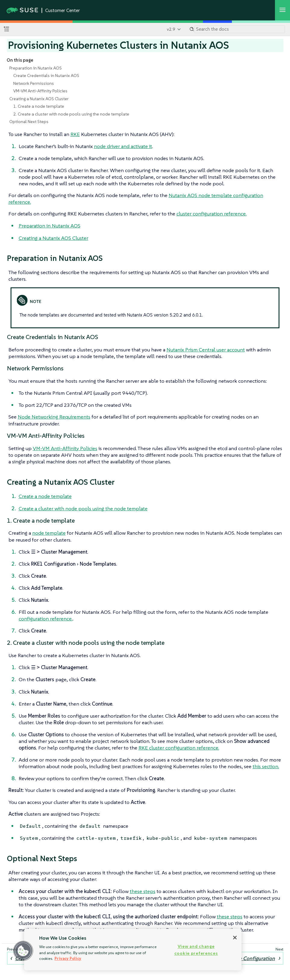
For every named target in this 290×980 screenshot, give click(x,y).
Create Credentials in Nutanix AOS (46, 76)
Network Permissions (34, 83)
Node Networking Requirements (54, 417)
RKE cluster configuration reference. (179, 748)
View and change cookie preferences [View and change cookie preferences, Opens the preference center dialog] (196, 950)
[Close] (235, 938)
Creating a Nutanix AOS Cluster (39, 99)
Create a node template (45, 496)
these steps (143, 891)
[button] (23, 951)
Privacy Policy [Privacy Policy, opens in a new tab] (68, 958)
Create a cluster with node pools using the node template (83, 509)
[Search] (240, 29)
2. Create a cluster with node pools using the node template (71, 114)
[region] (133, 950)
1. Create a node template (39, 106)
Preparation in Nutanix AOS (36, 68)
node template (49, 533)
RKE (75, 134)
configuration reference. (46, 619)
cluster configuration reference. (212, 214)
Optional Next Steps (29, 122)
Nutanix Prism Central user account (206, 350)
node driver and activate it (123, 146)
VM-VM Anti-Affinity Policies (40, 91)
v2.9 (171, 29)
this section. (266, 766)
